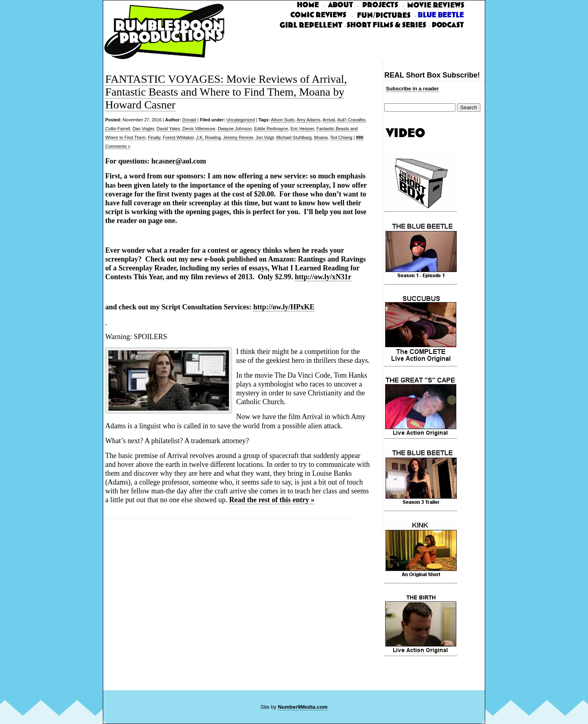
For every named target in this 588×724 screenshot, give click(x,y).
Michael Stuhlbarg (294, 137)
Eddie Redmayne (271, 129)
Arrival (329, 120)
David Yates (168, 129)
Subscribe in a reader (412, 89)
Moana (321, 137)
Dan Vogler (143, 129)
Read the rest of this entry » (272, 500)
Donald (189, 120)
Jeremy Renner (238, 137)
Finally (154, 137)
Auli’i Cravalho (351, 120)
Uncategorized (241, 120)
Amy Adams (309, 120)
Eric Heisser (302, 129)
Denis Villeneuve (199, 129)
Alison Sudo (283, 120)
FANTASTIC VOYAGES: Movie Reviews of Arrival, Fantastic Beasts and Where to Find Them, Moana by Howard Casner (226, 92)
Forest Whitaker (178, 137)
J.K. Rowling (208, 137)
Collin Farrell (118, 129)
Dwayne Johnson (235, 129)
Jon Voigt (264, 137)
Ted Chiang (341, 137)
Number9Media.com (303, 707)
